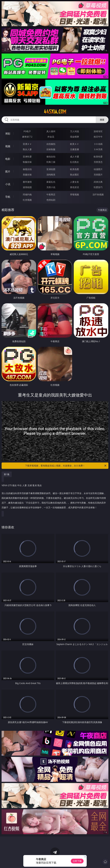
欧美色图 (74, 169)
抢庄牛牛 (98, 137)
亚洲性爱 (27, 157)
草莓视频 (74, 194)
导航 (8, 197)
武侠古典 (98, 182)
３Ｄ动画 (98, 144)
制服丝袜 (27, 162)
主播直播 (74, 149)
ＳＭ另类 (98, 149)
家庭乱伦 (51, 182)
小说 (8, 184)
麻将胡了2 (27, 137)
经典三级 (51, 162)
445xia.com (55, 112)
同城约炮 (27, 194)
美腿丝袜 (27, 175)
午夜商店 (51, 194)
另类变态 (98, 162)
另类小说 (51, 187)
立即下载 (77, 861)
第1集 (7, 474)
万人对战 (74, 131)
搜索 (102, 120)
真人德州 (51, 131)
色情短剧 (51, 200)
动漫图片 (98, 169)
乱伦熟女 (74, 162)
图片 (8, 171)
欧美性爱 (98, 157)
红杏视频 (27, 200)
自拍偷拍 (51, 144)
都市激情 (27, 182)
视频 (8, 146)
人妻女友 (74, 182)
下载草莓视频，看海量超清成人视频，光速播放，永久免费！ (66, 466)
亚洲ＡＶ (27, 144)
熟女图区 (74, 175)
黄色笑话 (74, 187)
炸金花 (51, 137)
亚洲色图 (51, 169)
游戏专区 (98, 131)
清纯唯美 (51, 175)
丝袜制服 (51, 149)
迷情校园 (27, 187)
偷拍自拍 (51, 157)
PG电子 (27, 131)
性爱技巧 (98, 187)
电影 (8, 159)
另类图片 (98, 175)
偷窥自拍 (27, 169)
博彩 (8, 134)
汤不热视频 (98, 194)
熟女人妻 (27, 149)
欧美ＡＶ (74, 144)
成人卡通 (74, 157)
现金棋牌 (74, 137)
